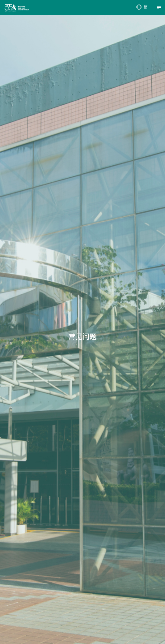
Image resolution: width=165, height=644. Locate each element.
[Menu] (159, 8)
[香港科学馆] (8, 8)
